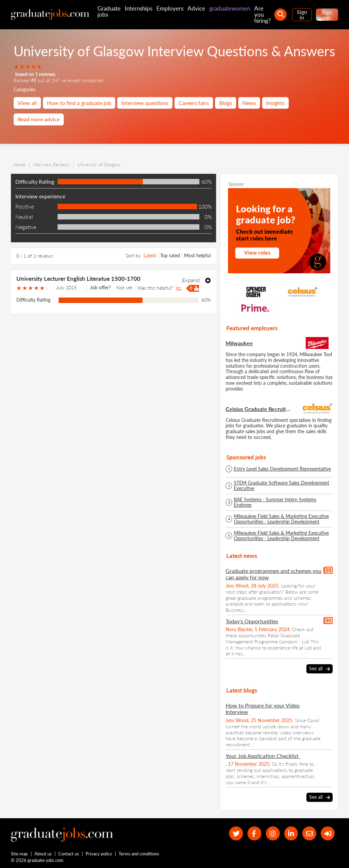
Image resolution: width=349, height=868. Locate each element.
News (249, 103)
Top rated (170, 255)
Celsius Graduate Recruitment (259, 409)
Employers (170, 8)
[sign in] (328, 833)
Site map (19, 854)
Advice (196, 8)
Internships (139, 8)
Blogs (226, 103)
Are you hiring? (263, 14)
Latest (150, 255)
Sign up (327, 14)
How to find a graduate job (79, 103)
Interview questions (145, 103)
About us (43, 854)
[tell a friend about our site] (309, 833)
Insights (275, 103)
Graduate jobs (109, 11)
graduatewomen (230, 8)
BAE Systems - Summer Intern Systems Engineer (275, 502)
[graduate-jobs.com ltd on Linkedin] (291, 833)
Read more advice (39, 119)
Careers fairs (194, 103)
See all (320, 669)
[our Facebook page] (254, 833)
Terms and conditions (139, 854)
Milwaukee (239, 343)
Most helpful (197, 255)
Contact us (69, 854)
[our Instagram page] (273, 833)
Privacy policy (99, 854)
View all (27, 103)
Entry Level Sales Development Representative (282, 469)
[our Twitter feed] (236, 833)
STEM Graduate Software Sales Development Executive (282, 486)
